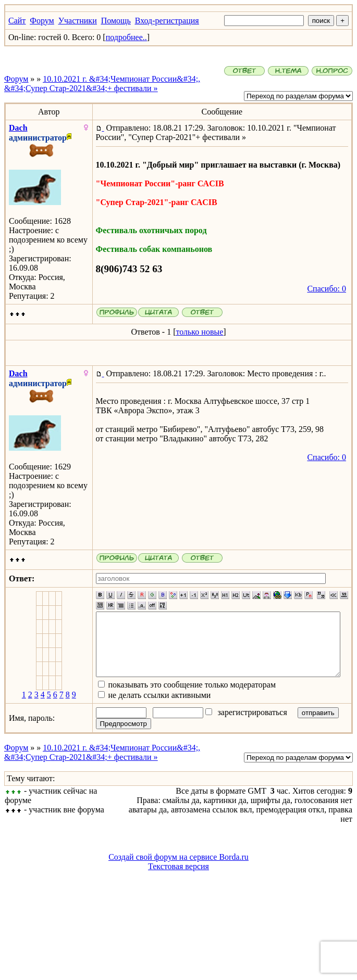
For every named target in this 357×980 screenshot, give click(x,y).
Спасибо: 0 (331, 289)
